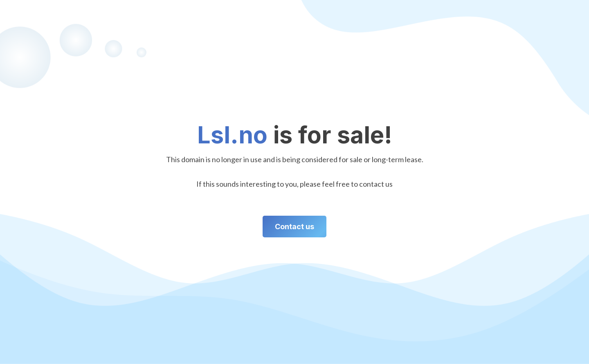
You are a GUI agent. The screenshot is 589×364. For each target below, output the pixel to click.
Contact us (294, 227)
